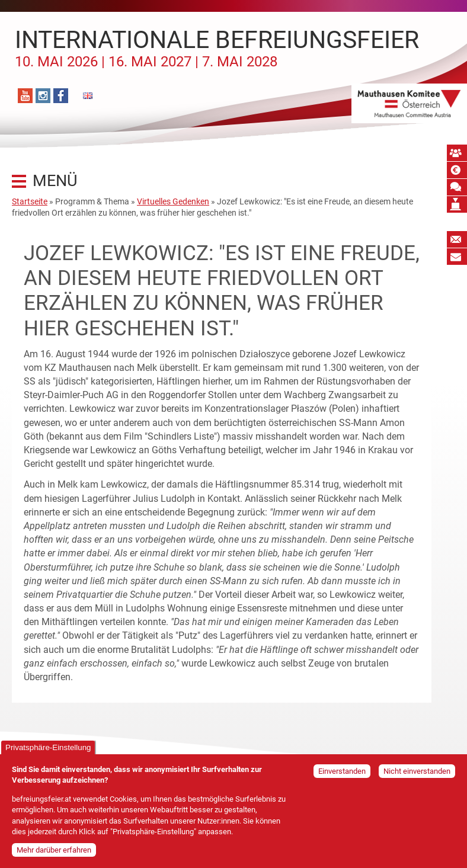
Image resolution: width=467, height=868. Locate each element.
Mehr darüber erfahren (54, 853)
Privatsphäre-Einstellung (48, 750)
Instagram (43, 96)
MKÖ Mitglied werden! (457, 153)
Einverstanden (342, 774)
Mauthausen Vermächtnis (457, 204)
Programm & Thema (92, 201)
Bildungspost (457, 257)
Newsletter (457, 239)
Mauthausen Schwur (457, 187)
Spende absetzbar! (457, 170)
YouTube (25, 96)
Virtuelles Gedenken (173, 201)
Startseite (30, 201)
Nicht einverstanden (417, 774)
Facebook (61, 96)
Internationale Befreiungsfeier (217, 48)
